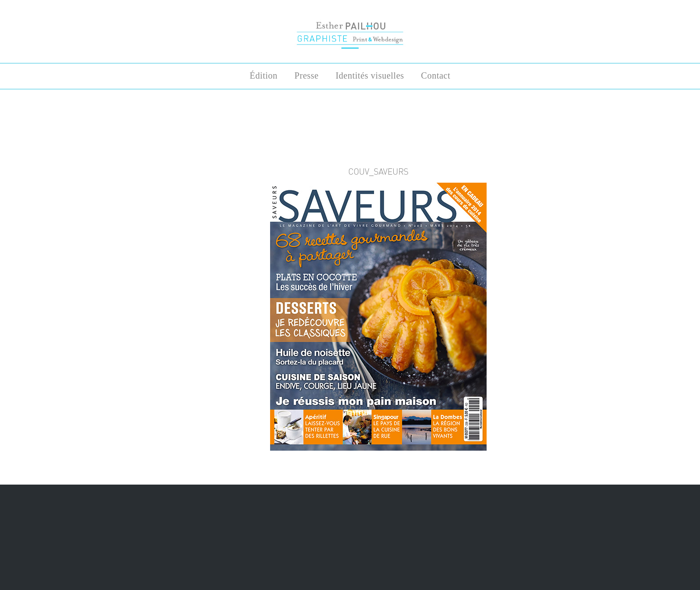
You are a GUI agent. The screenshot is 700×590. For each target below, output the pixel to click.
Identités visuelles (370, 75)
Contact (436, 75)
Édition (263, 75)
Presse (307, 75)
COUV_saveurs (378, 172)
